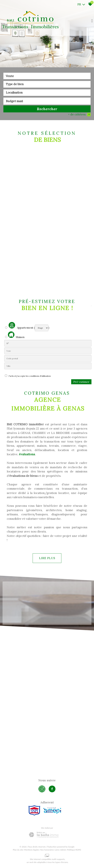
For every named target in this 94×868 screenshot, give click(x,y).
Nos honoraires (47, 850)
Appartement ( (20, 326)
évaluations (27, 454)
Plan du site (18, 850)
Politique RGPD (74, 850)
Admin (63, 850)
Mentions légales (32, 850)
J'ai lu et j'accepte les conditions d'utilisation (29, 376)
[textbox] (47, 84)
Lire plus (47, 558)
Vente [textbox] (10, 76)
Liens (57, 850)
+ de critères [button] (79, 115)
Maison (16, 335)
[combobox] (47, 76)
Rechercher (47, 109)
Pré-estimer (81, 382)
